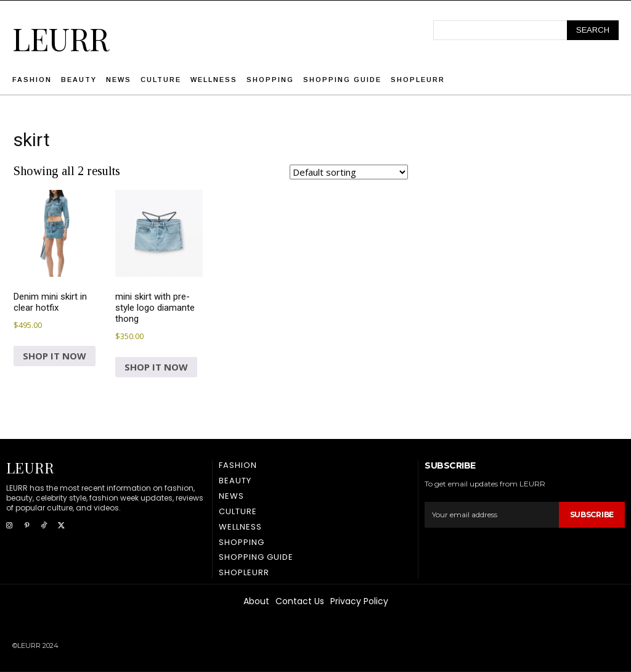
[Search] (593, 30)
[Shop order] (349, 172)
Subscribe (592, 514)
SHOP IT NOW (55, 356)
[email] (491, 515)
